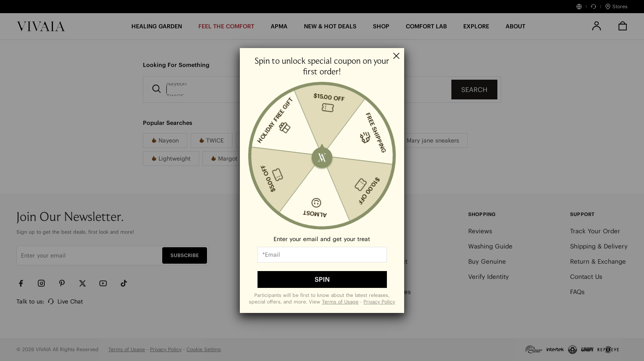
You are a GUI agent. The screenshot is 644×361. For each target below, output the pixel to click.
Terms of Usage (340, 302)
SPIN (322, 279)
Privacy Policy (379, 302)
